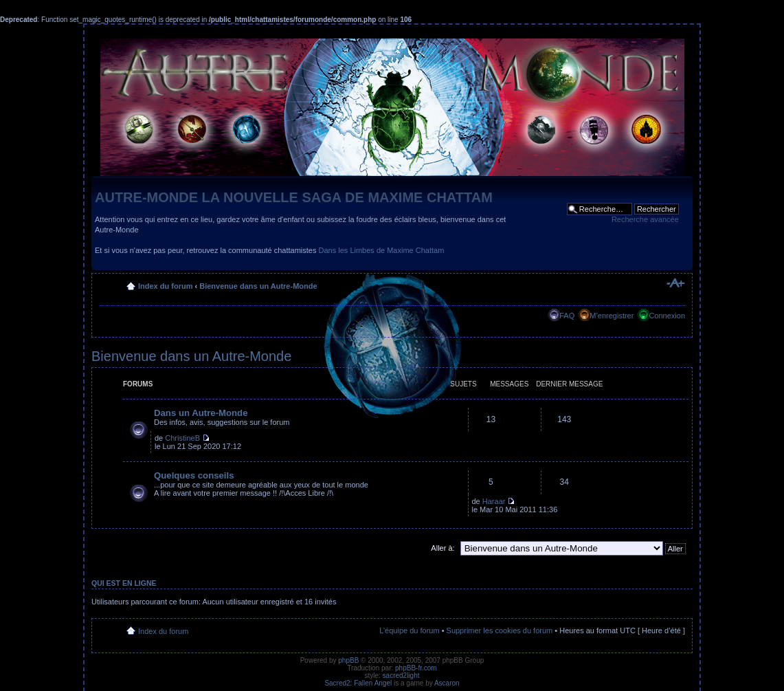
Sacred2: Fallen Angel (358, 683)
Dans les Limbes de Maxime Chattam (382, 250)
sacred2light (401, 676)
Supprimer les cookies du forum (500, 630)
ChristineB (182, 438)
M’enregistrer (612, 316)
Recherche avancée (645, 219)
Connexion (667, 316)
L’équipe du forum (409, 630)
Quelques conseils (194, 475)
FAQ (567, 316)
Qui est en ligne (124, 583)
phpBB (348, 660)
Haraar (494, 501)
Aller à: (443, 548)
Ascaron (447, 683)
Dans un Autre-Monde (201, 413)
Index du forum (165, 286)
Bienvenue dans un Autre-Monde (258, 286)
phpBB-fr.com (416, 668)
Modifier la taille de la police (675, 283)
